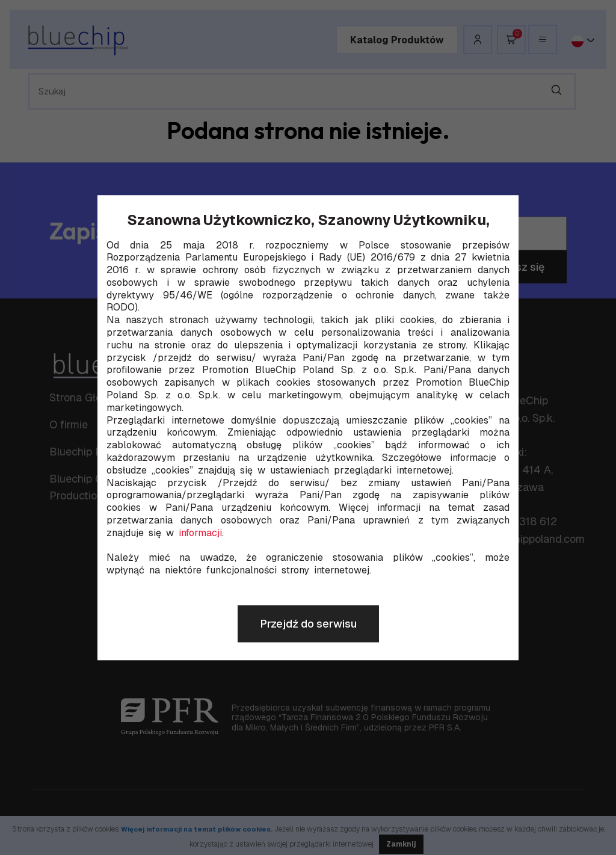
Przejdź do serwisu (308, 624)
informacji (200, 533)
